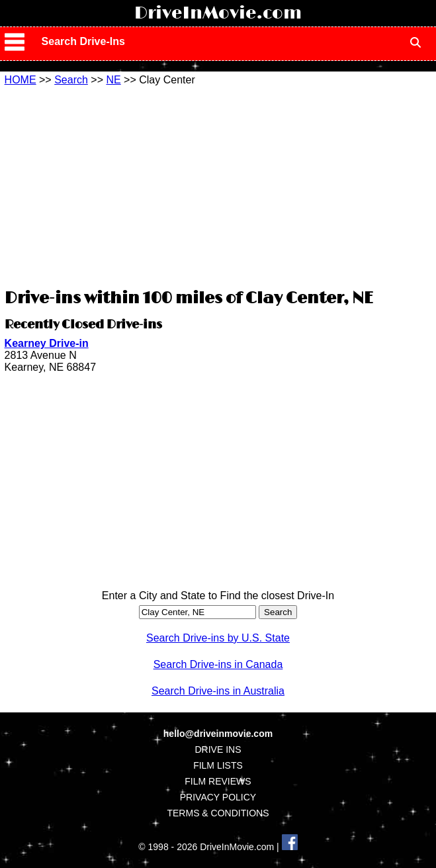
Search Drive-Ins (83, 41)
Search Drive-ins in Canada (218, 664)
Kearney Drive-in (47, 343)
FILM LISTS (218, 765)
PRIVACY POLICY (218, 797)
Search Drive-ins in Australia (218, 691)
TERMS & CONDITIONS (218, 813)
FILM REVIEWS (218, 781)
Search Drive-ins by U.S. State (218, 638)
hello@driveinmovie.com (218, 734)
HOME (21, 80)
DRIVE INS (218, 749)
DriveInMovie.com (218, 13)
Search (71, 80)
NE (113, 80)
